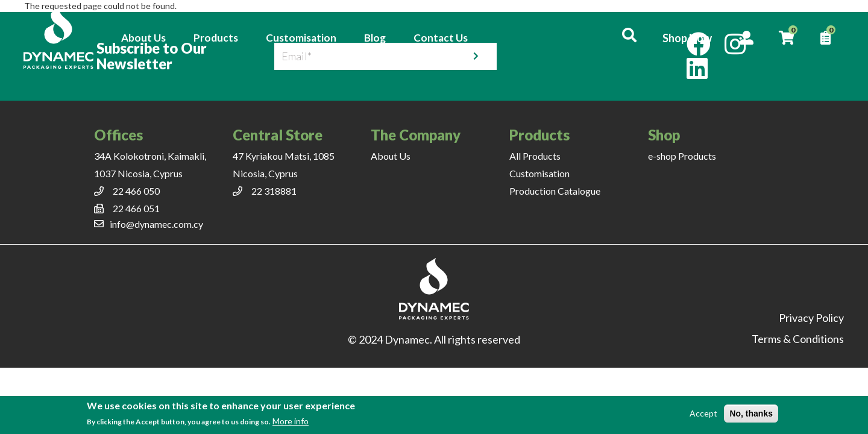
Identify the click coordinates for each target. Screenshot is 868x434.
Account (746, 38)
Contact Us (441, 38)
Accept (703, 413)
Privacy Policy (811, 318)
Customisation (302, 38)
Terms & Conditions (798, 339)
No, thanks (751, 414)
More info (291, 421)
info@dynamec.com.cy (156, 224)
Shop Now (686, 38)
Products (216, 38)
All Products (535, 156)
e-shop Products (682, 156)
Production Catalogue (555, 191)
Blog (376, 38)
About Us (144, 38)
